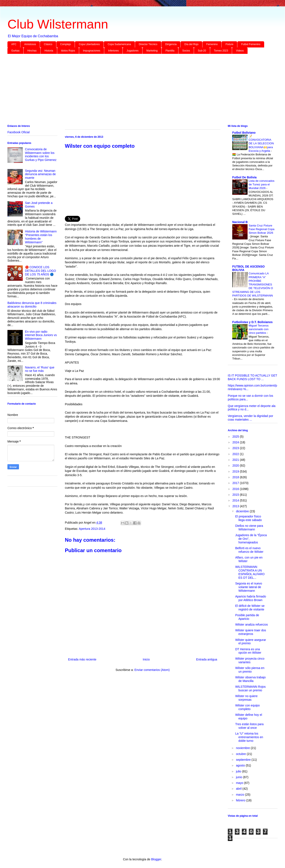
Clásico (48, 44)
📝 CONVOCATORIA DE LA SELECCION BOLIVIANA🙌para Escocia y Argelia (261, 143)
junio (239, 777)
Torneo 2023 (221, 51)
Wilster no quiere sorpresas (246, 698)
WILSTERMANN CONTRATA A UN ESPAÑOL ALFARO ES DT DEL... (250, 572)
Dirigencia (171, 44)
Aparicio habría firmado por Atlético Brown (251, 598)
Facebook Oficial (19, 132)
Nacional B (240, 222)
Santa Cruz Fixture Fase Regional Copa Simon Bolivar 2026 (261, 229)
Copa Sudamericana (119, 44)
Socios (186, 51)
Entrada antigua (207, 659)
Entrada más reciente (82, 659)
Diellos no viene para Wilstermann (249, 528)
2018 (236, 477)
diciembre (243, 511)
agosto (241, 765)
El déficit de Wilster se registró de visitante (250, 608)
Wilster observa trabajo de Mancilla (250, 679)
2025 (236, 437)
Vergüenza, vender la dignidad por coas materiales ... (250, 418)
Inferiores (113, 51)
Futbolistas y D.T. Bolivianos (252, 322)
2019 (236, 471)
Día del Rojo (191, 44)
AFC (14, 44)
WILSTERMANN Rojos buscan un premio (250, 688)
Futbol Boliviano (244, 133)
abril (239, 789)
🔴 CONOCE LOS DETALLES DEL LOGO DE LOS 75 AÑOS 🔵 (41, 271)
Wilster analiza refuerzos (252, 625)
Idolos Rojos (68, 51)
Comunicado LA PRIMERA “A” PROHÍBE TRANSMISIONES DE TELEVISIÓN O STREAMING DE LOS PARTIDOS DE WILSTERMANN (253, 284)
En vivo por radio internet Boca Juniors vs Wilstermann (41, 335)
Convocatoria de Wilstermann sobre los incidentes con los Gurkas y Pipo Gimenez (41, 155)
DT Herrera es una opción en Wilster (248, 651)
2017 (236, 483)
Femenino (212, 44)
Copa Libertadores (89, 44)
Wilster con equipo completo (247, 707)
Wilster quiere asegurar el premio (251, 642)
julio (239, 771)
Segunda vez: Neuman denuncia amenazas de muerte (41, 174)
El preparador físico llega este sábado (249, 518)
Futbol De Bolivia (244, 177)
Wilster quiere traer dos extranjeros (251, 632)
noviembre (243, 748)
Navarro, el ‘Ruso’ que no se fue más (40, 369)
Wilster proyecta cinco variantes (250, 660)
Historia (49, 51)
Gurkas (15, 51)
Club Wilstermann (58, 24)
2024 (236, 442)
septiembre (244, 760)
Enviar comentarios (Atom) (152, 670)
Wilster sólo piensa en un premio (250, 670)
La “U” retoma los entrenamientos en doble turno (249, 737)
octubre (241, 754)
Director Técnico (148, 44)
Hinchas (32, 51)
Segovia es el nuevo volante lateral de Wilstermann (249, 587)
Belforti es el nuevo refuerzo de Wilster (249, 550)
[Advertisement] (135, 90)
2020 (236, 466)
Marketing (152, 51)
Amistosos (30, 44)
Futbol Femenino (251, 44)
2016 (236, 489)
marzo (240, 795)
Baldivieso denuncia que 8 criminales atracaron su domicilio (32, 305)
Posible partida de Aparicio (247, 617)
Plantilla (170, 51)
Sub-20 (202, 51)
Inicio (146, 659)
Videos (240, 51)
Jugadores (133, 51)
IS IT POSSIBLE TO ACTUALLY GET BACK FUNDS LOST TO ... (252, 377)
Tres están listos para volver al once (249, 726)
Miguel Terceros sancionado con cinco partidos (259, 329)
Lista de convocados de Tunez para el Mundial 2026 (261, 185)
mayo (240, 783)
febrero (241, 800)
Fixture (229, 44)
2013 (236, 506)
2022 (236, 454)
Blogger (156, 859)
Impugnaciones (92, 51)
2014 (236, 500)
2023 (236, 448)
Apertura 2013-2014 (92, 529)
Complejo (66, 44)
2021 (236, 460)
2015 (236, 495)
